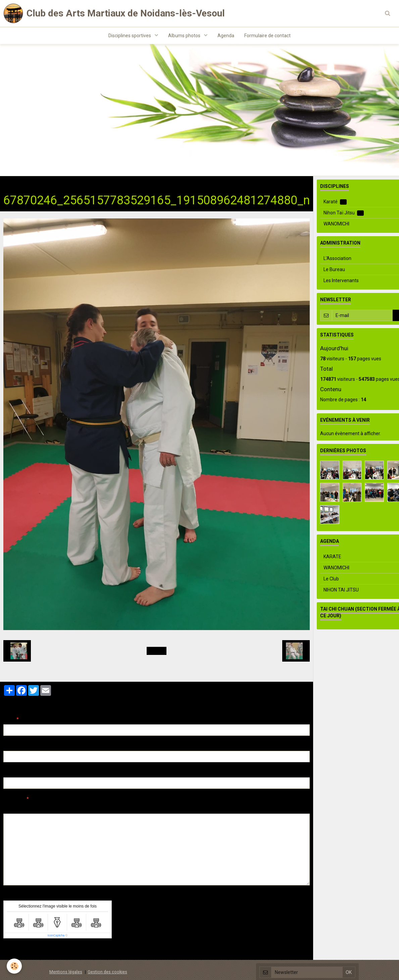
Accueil (11, 184)
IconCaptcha (56, 936)
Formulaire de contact (267, 36)
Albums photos (185, 36)
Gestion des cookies (107, 972)
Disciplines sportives (130, 36)
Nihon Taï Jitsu (83, 184)
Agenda (226, 36)
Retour (157, 652)
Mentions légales (66, 972)
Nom (9, 720)
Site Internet (17, 773)
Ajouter (18, 951)
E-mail (11, 746)
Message (14, 800)
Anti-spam (15, 896)
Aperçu (122, 809)
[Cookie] (14, 966)
